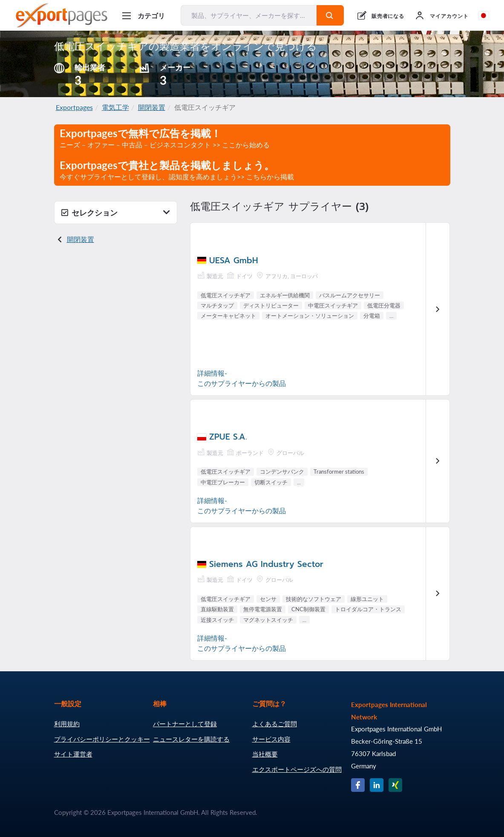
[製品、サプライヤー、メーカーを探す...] (249, 15)
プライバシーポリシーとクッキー (102, 739)
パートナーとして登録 (185, 724)
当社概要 (265, 754)
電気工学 (115, 107)
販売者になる (388, 16)
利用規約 (67, 724)
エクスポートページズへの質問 (297, 769)
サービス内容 (271, 739)
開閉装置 (152, 107)
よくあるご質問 (275, 724)
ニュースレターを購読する (191, 739)
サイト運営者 (73, 754)
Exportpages (74, 107)
